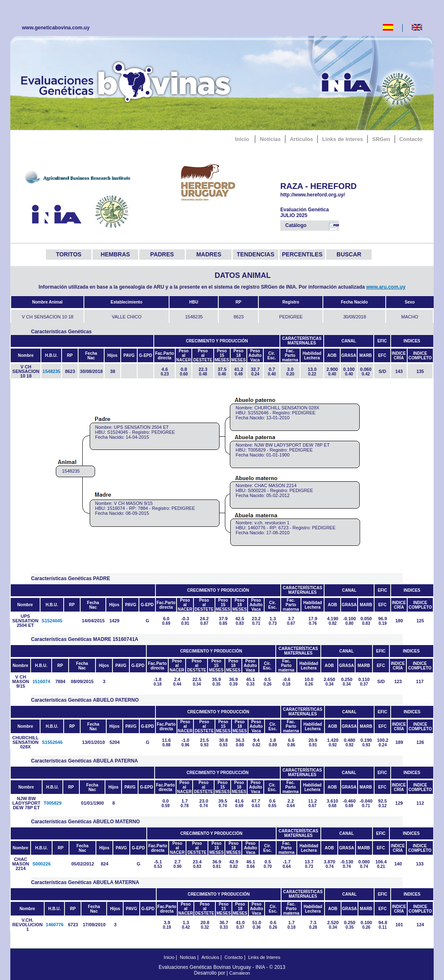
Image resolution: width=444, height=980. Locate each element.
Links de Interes (343, 139)
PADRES (162, 254)
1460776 (55, 925)
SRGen (381, 139)
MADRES (209, 254)
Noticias (270, 139)
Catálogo (312, 226)
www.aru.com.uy (386, 287)
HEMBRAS (116, 254)
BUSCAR (349, 254)
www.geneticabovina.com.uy (56, 28)
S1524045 (52, 621)
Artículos (301, 139)
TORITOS (69, 254)
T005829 (52, 803)
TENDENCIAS (255, 254)
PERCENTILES (302, 254)
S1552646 (52, 742)
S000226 (41, 864)
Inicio (242, 139)
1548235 (51, 371)
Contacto (411, 139)
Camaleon (240, 973)
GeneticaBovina (128, 81)
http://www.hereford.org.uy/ (324, 195)
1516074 (41, 681)
